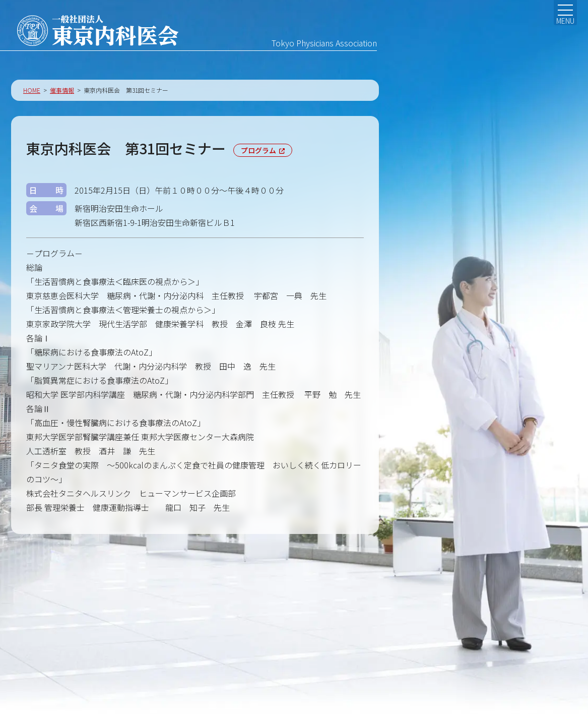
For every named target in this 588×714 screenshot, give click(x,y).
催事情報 (62, 93)
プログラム (258, 153)
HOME (32, 93)
